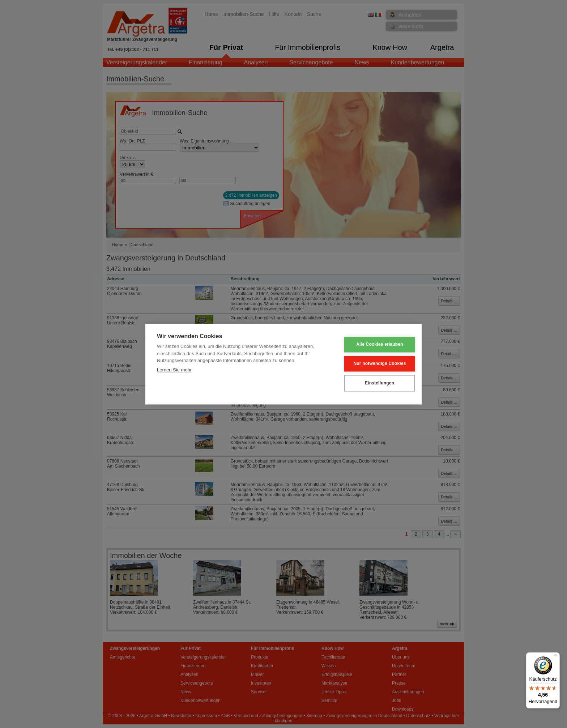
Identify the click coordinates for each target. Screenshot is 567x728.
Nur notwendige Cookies (374, 364)
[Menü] (555, 657)
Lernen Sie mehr (174, 370)
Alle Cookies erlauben (375, 345)
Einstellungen (374, 383)
